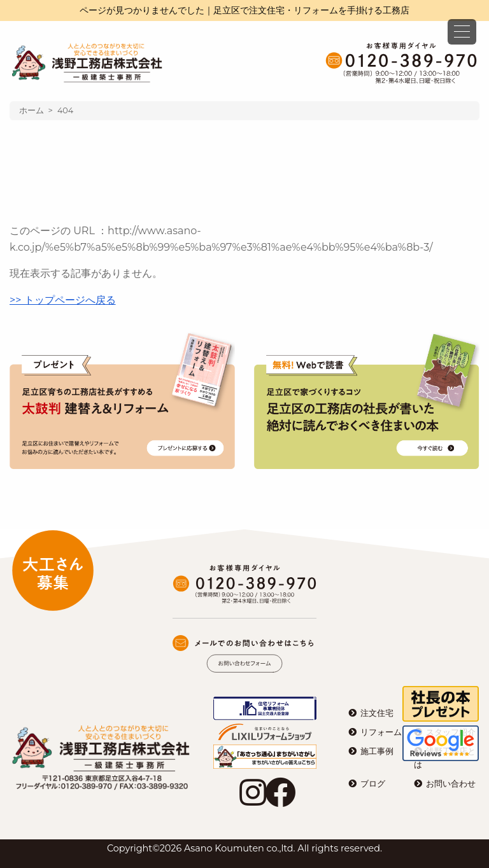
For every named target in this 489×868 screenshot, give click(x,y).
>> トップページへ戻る (63, 300)
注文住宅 (377, 713)
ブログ (373, 784)
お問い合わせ (451, 784)
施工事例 (377, 751)
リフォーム (381, 732)
